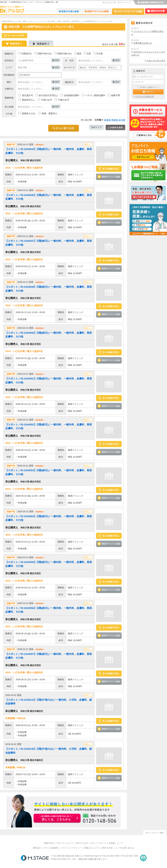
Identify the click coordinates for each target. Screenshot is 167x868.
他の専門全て (76, 21)
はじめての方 (110, 2)
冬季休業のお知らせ (143, 43)
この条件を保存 (115, 128)
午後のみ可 (64, 100)
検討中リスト (156, 11)
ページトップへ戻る (155, 832)
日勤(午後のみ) (64, 54)
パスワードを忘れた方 (145, 96)
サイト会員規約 (51, 848)
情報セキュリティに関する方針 (98, 848)
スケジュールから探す (14, 36)
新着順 (107, 120)
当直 (89, 54)
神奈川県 (66, 21)
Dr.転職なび (69, 11)
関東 (59, 21)
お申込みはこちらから (57, 818)
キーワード (69, 67)
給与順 (122, 120)
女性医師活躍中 (72, 95)
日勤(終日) (26, 54)
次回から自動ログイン (150, 87)
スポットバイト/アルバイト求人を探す (42, 21)
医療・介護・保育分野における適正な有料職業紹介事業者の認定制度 (143, 858)
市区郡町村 (9, 75)
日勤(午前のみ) (44, 54)
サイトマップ (126, 2)
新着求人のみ (29, 113)
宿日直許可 (28, 95)
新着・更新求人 (50, 113)
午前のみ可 (47, 100)
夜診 (79, 54)
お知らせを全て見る (156, 61)
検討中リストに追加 (109, 177)
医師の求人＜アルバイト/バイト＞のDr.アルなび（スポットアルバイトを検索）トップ (84, 843)
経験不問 (116, 95)
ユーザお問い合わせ (125, 848)
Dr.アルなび (97, 11)
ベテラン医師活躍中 (95, 95)
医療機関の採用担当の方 (150, 3)
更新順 (115, 120)
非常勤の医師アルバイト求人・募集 (14, 21)
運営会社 (37, 848)
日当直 (100, 54)
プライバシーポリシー (71, 848)
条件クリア (96, 128)
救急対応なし (29, 100)
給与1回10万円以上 (48, 95)
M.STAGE (35, 858)
